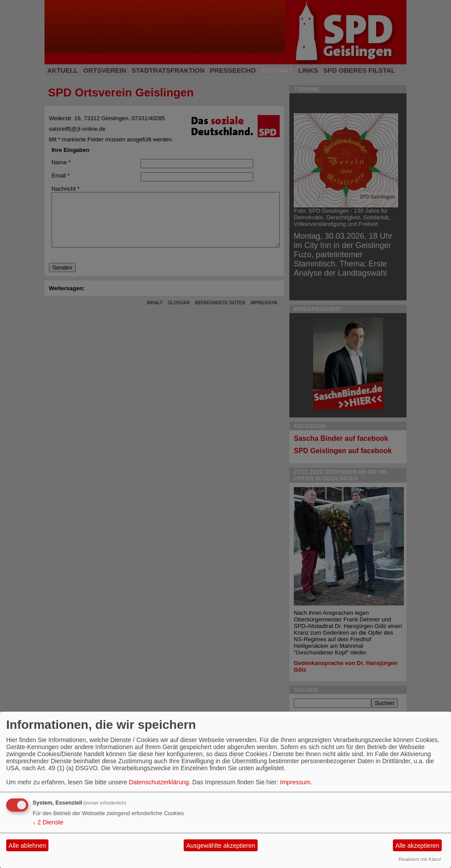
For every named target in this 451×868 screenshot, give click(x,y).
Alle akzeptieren (418, 846)
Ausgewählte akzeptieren (221, 846)
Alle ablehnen (28, 846)
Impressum (295, 782)
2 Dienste (48, 822)
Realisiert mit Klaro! (420, 859)
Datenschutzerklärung (159, 782)
